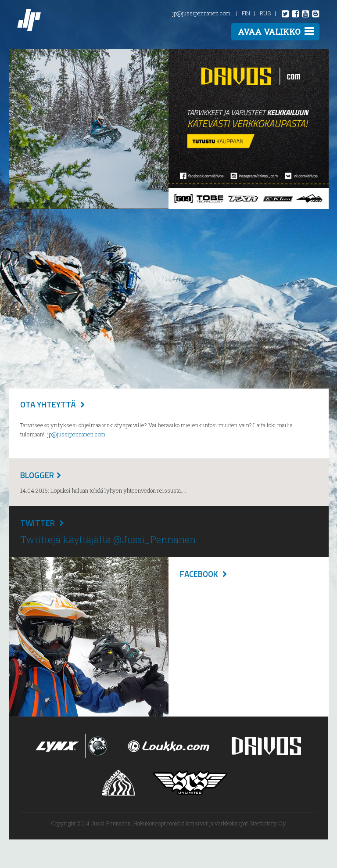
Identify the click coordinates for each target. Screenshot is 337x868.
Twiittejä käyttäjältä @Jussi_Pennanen (108, 539)
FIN (246, 13)
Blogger (37, 475)
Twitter (38, 523)
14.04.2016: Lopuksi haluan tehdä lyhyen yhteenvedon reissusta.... (103, 490)
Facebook (199, 574)
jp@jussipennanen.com (201, 13)
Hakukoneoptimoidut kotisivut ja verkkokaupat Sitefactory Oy (210, 823)
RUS (265, 13)
